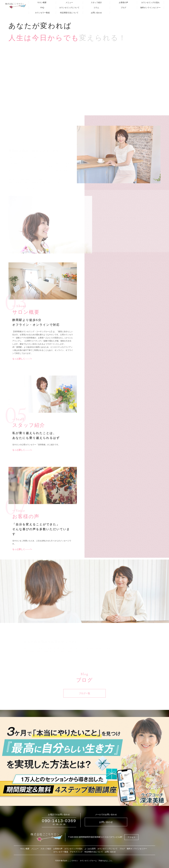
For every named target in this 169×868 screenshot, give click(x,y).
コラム (96, 8)
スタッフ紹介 (96, 2)
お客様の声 (123, 2)
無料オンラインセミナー (150, 8)
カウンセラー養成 (42, 13)
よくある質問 (90, 849)
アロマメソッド (76, 852)
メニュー (69, 2)
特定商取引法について (69, 13)
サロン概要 (42, 2)
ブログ (123, 8)
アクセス (131, 837)
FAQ (42, 8)
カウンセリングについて (69, 8)
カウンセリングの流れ (150, 2)
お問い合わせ (96, 13)
